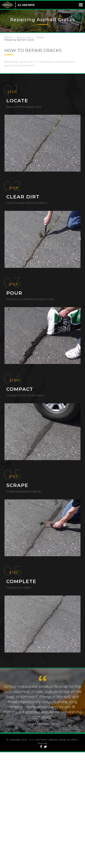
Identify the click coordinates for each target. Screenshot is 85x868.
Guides (40, 37)
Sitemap (42, 743)
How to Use (24, 37)
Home (8, 37)
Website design (58, 740)
